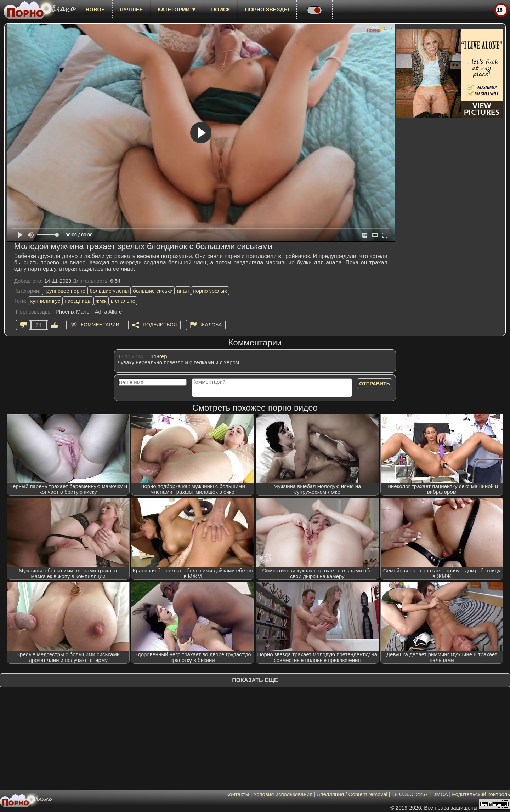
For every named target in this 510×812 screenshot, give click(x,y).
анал (183, 291)
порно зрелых (210, 291)
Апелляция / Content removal (352, 794)
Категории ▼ (177, 9)
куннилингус (45, 301)
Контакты (238, 794)
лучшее (131, 9)
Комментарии (100, 325)
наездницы (78, 301)
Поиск (221, 9)
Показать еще (255, 680)
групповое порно (65, 291)
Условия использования (283, 794)
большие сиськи (153, 291)
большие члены (109, 291)
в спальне (123, 301)
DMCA (440, 794)
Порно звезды (267, 9)
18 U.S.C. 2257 (410, 794)
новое (95, 9)
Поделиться (160, 325)
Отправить (375, 384)
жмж (101, 301)
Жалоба (211, 325)
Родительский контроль (481, 794)
